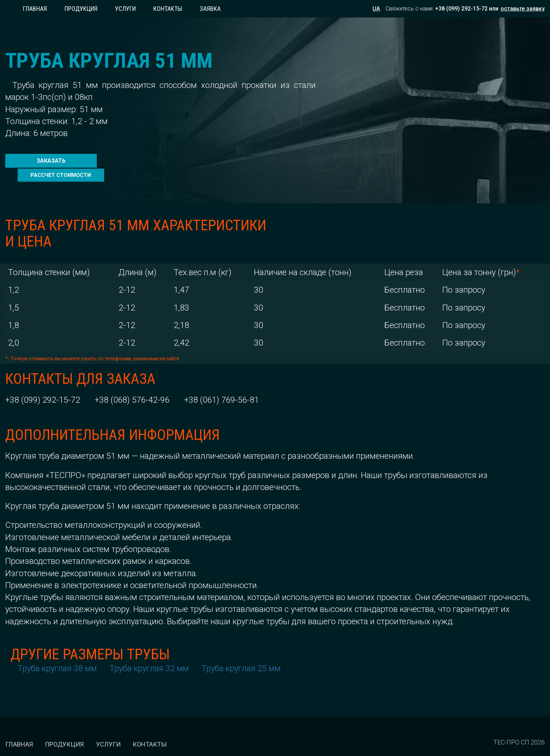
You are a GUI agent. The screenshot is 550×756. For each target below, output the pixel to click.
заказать (48, 160)
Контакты (168, 9)
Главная (35, 9)
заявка (210, 9)
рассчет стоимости (147, 160)
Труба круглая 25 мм (241, 654)
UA (376, 9)
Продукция (81, 9)
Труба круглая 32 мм (149, 654)
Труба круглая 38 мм (57, 654)
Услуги (125, 9)
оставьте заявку (523, 9)
